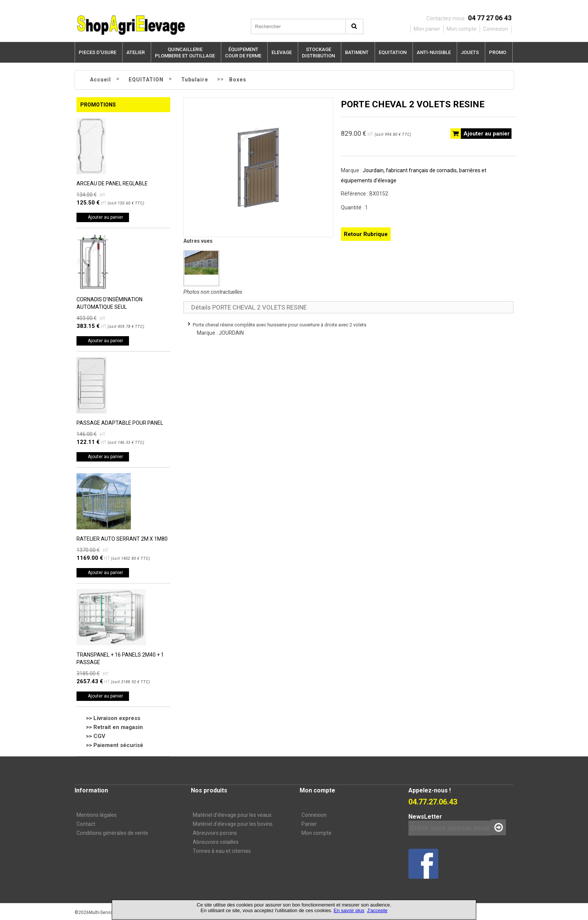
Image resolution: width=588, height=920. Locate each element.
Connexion (314, 815)
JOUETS (470, 52)
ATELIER (136, 52)
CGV (99, 736)
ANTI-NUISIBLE (434, 52)
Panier (309, 824)
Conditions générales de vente (112, 833)
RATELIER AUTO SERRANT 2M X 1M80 (122, 539)
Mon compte (316, 833)
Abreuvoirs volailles (216, 842)
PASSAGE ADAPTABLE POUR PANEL (120, 423)
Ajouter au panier (105, 217)
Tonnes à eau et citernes (222, 851)
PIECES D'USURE (97, 52)
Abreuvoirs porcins (215, 833)
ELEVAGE (282, 52)
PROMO (498, 52)
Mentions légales (97, 815)
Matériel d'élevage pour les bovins (233, 824)
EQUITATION (393, 52)
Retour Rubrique (366, 234)
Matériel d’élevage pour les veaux (232, 815)
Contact (86, 824)
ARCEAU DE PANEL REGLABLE (112, 183)
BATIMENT (357, 52)
